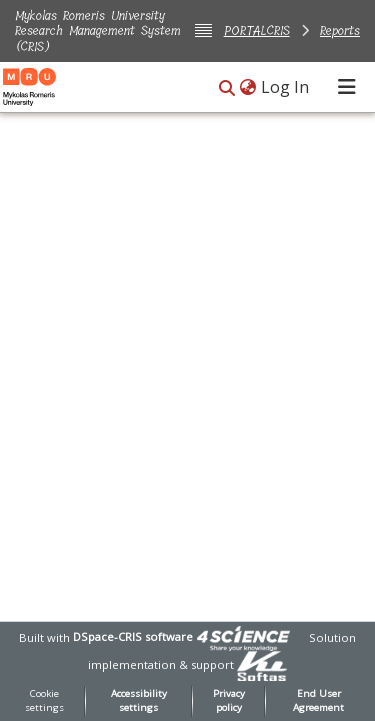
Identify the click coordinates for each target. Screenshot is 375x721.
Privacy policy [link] (229, 701)
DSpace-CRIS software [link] (133, 636)
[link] (243, 636)
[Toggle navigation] (347, 87)
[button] (227, 88)
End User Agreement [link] (318, 701)
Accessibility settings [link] (139, 701)
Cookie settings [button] (44, 701)
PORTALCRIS (257, 30)
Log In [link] (286, 87)
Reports (340, 30)
